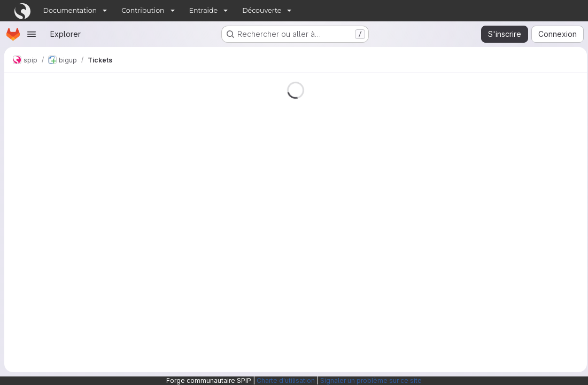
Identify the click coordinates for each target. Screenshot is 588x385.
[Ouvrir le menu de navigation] (32, 34)
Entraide (204, 10)
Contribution (143, 10)
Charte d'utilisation (286, 380)
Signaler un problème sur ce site (371, 380)
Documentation (70, 10)
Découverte (262, 10)
